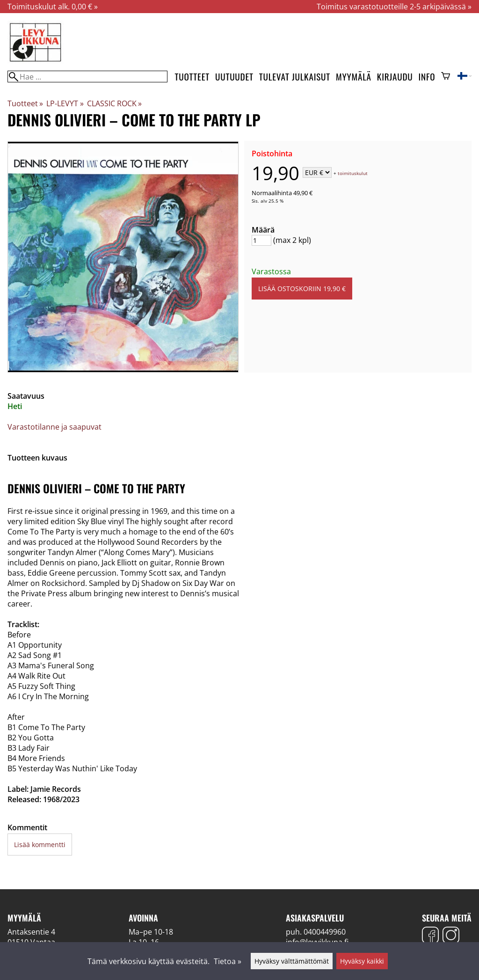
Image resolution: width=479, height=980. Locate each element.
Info (427, 77)
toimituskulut (353, 173)
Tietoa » (228, 961)
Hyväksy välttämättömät (292, 961)
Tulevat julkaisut (295, 77)
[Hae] (87, 77)
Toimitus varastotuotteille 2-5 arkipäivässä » (394, 7)
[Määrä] (261, 240)
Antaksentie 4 (31, 932)
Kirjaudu (395, 77)
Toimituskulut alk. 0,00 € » (53, 7)
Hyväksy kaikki (362, 961)
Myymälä (354, 77)
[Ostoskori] (446, 77)
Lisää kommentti (40, 845)
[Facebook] (430, 936)
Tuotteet (192, 77)
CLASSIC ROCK (114, 103)
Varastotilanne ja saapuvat (54, 427)
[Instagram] (451, 936)
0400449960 (325, 932)
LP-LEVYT (65, 103)
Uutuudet (234, 77)
